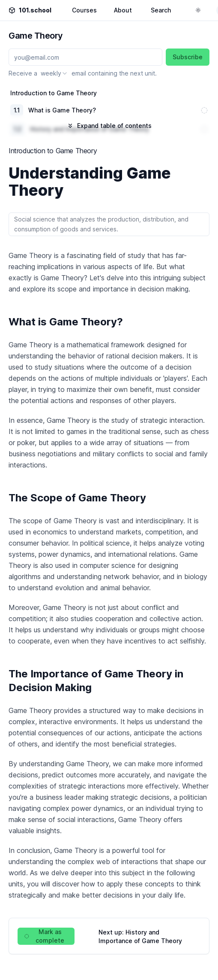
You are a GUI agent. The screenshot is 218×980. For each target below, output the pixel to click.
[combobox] (54, 73)
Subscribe (188, 57)
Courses (84, 10)
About (123, 10)
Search (161, 10)
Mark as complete (44, 936)
